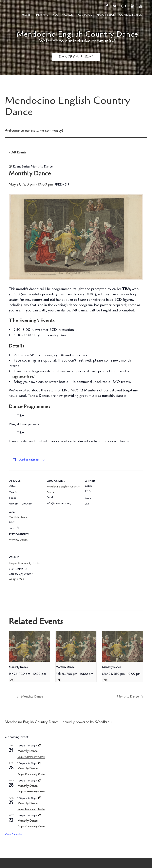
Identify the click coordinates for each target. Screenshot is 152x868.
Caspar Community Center (25, 563)
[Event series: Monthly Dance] (12, 680)
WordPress (103, 722)
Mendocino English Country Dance (77, 34)
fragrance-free (22, 376)
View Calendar (14, 834)
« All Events (17, 152)
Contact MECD (131, 15)
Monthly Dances (19, 540)
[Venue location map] (68, 574)
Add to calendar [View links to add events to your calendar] (29, 460)
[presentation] (29, 646)
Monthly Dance (18, 517)
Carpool (85, 15)
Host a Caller (63, 15)
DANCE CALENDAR (76, 57)
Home (26, 15)
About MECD (105, 15)
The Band (41, 15)
